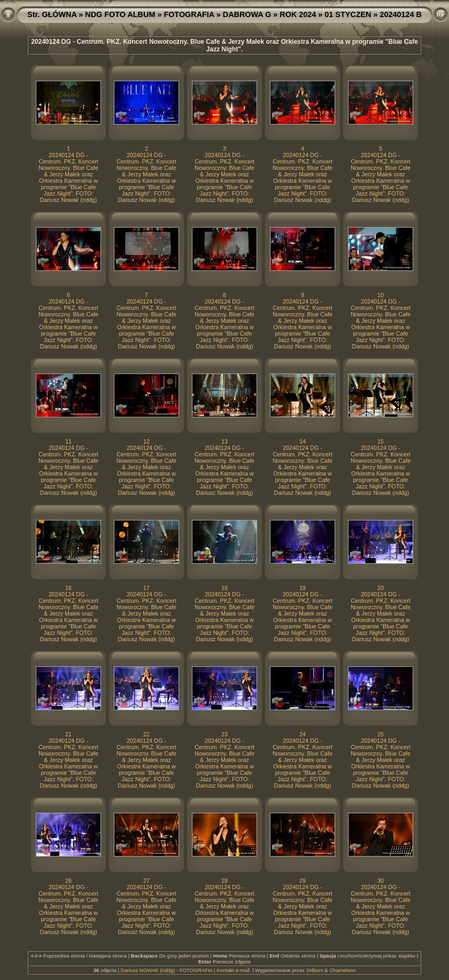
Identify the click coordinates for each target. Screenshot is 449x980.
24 (303, 734)
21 (68, 734)
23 (224, 734)
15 (381, 441)
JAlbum (314, 970)
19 (303, 588)
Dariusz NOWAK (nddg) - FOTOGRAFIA (167, 970)
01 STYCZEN (348, 14)
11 (68, 441)
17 (146, 588)
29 (303, 881)
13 (224, 441)
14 (303, 441)
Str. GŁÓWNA (52, 14)
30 (381, 881)
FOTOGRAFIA (189, 14)
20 (381, 588)
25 (381, 734)
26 (68, 881)
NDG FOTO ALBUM (120, 14)
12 (146, 441)
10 (381, 295)
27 (146, 881)
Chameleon (342, 970)
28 (224, 881)
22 (146, 734)
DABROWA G (247, 14)
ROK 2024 (298, 14)
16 (68, 588)
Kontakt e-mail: (234, 970)
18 (224, 588)
